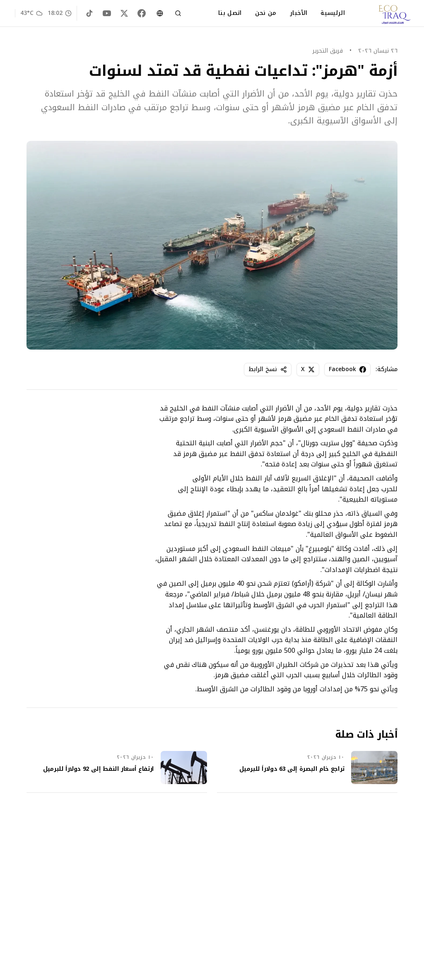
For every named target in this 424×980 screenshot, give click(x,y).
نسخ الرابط (268, 369)
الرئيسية (333, 13)
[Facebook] (142, 13)
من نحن (266, 13)
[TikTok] (89, 13)
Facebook (347, 369)
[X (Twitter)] (124, 13)
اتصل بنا (230, 13)
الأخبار (299, 13)
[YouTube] (107, 13)
